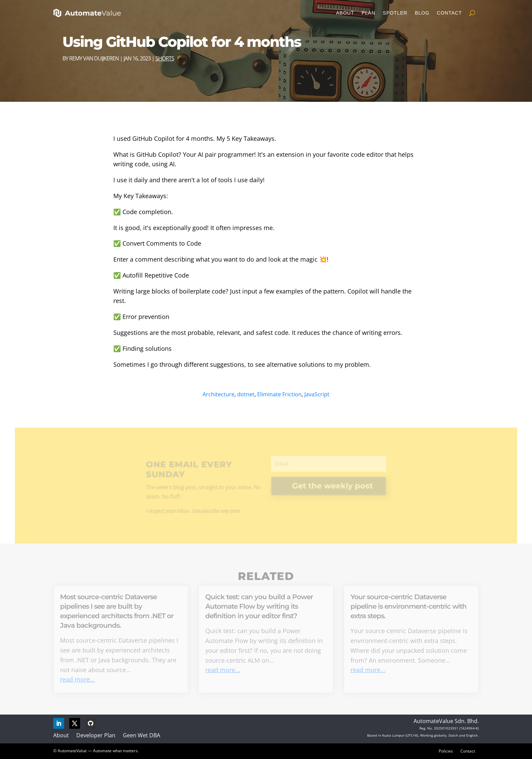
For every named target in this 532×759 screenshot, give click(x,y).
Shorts (165, 58)
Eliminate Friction (279, 394)
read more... (78, 679)
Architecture (218, 394)
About (345, 13)
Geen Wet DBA (141, 735)
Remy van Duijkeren (94, 58)
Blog (422, 13)
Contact (450, 13)
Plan (369, 13)
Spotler (395, 13)
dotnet (246, 394)
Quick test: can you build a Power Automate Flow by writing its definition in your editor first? (259, 606)
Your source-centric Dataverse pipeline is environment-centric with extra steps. (408, 606)
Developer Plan (96, 735)
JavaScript (317, 394)
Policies (446, 751)
